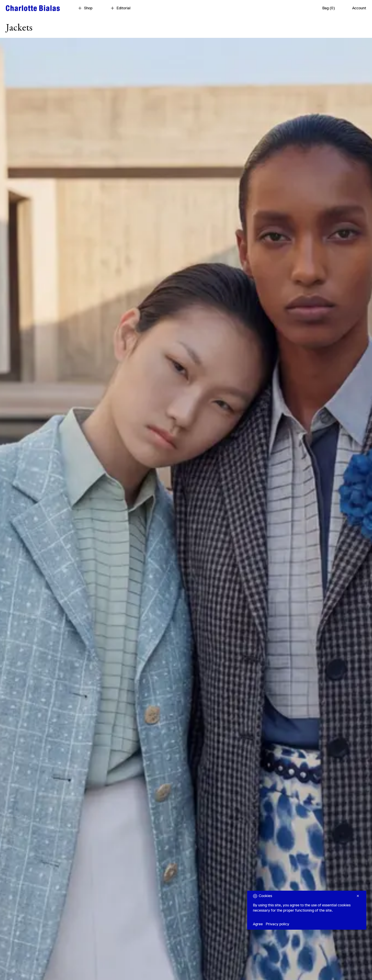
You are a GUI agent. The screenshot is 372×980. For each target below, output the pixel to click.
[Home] (33, 8)
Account (359, 8)
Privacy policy (292, 924)
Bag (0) (329, 8)
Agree (272, 924)
